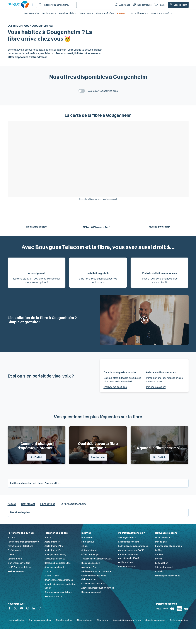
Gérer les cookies (64, 620)
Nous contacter (85, 620)
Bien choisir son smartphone (58, 592)
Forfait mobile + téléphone (20, 546)
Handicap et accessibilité (168, 576)
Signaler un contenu (155, 620)
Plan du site (103, 620)
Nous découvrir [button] (138, 13)
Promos (123, 13)
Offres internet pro (90, 554)
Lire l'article (36, 457)
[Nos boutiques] (142, 5)
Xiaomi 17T (50, 571)
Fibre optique (48, 504)
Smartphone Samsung (55, 554)
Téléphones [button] (85, 13)
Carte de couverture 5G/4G (131, 550)
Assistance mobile (53, 596)
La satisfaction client (129, 542)
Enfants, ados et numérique (168, 546)
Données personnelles (40, 620)
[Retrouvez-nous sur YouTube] (22, 609)
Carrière (159, 554)
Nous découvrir (163, 537)
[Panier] (160, 5)
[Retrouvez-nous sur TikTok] (40, 609)
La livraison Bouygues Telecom (133, 546)
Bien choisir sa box (90, 563)
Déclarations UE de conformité (96, 571)
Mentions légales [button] (20, 512)
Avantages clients (127, 537)
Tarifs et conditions (179, 620)
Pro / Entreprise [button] (161, 13)
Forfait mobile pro (16, 550)
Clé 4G (11, 554)
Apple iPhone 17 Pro (54, 546)
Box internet (28, 504)
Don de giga (161, 542)
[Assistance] (123, 5)
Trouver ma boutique (115, 387)
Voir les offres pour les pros (103, 91)
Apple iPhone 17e (53, 550)
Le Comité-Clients (127, 567)
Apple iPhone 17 (52, 542)
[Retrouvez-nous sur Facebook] (9, 609)
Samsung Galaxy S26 (55, 559)
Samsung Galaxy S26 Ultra (58, 563)
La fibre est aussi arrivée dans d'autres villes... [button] (36, 483)
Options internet (89, 550)
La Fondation (162, 563)
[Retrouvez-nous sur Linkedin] (34, 609)
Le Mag (159, 550)
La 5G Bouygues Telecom (20, 567)
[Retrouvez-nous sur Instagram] (28, 609)
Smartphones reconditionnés (59, 580)
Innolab (159, 571)
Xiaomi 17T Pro (52, 576)
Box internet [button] (48, 13)
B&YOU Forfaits (31, 13)
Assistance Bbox (89, 567)
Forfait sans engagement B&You (23, 542)
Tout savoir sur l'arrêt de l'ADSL (96, 559)
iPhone (48, 537)
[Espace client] (178, 5)
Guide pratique (125, 562)
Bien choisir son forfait (19, 563)
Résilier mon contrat (17, 571)
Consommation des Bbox (93, 583)
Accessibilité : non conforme (127, 620)
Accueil (12, 504)
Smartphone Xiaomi (54, 567)
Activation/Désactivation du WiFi (98, 588)
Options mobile (15, 559)
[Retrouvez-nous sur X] (15, 609)
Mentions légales (16, 620)
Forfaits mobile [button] (67, 13)
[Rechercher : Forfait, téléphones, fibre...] (56, 5)
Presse (159, 559)
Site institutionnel (164, 567)
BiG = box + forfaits (105, 13)
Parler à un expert (156, 387)
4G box (85, 546)
